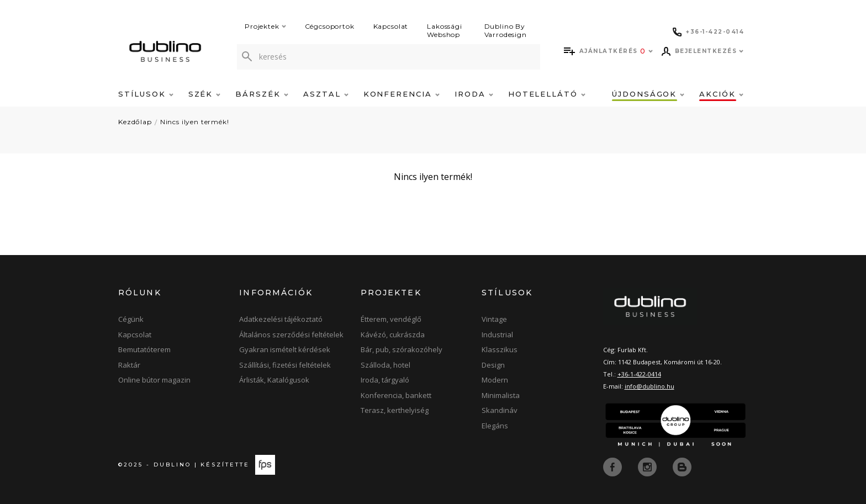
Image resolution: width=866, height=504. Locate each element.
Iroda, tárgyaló (385, 380)
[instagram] (648, 466)
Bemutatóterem (144, 349)
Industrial (497, 335)
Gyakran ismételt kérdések (285, 349)
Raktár (129, 365)
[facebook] (614, 466)
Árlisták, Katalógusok (274, 380)
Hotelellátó (547, 94)
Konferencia (402, 94)
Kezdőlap (135, 122)
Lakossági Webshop (445, 30)
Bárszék (262, 94)
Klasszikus (500, 349)
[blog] (682, 466)
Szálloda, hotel (386, 365)
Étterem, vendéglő (391, 319)
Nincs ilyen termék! (195, 122)
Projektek (265, 26)
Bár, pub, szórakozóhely (402, 349)
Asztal (326, 94)
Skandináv (500, 410)
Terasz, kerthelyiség (395, 410)
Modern (495, 380)
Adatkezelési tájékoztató (281, 319)
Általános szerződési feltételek (291, 335)
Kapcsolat (391, 26)
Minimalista (501, 395)
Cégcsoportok (330, 26)
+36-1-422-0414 (639, 374)
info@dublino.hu (649, 386)
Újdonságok (648, 94)
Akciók (721, 94)
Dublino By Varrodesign (506, 30)
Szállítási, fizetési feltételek (285, 365)
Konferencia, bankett (396, 395)
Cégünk (131, 319)
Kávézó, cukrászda (393, 335)
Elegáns (495, 426)
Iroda (474, 94)
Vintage (494, 319)
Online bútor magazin (154, 380)
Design (493, 365)
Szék (205, 94)
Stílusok (146, 94)
